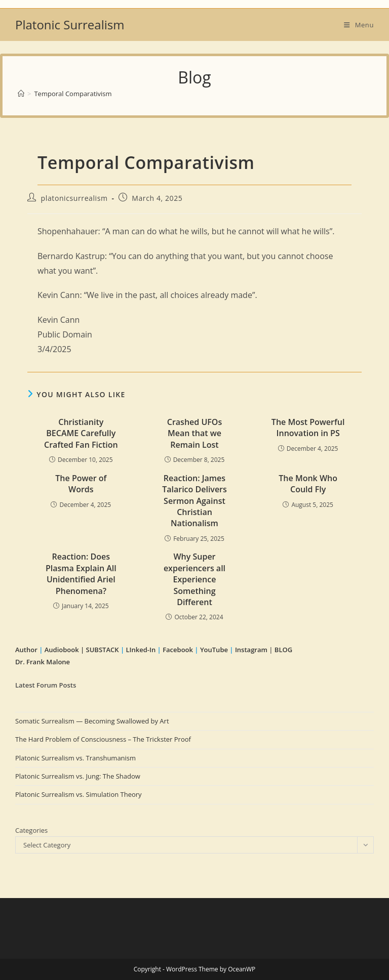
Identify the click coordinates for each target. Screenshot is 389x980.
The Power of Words (81, 484)
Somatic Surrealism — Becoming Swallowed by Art (92, 721)
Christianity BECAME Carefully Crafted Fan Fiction (81, 433)
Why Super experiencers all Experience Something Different (194, 579)
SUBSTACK (103, 650)
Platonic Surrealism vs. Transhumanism (75, 758)
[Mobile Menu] (359, 25)
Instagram (251, 650)
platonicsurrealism (74, 198)
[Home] (21, 94)
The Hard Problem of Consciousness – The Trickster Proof (103, 739)
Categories (31, 830)
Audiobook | (64, 650)
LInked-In (141, 650)
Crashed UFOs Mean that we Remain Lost (194, 433)
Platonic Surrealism (70, 25)
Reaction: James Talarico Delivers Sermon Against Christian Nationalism (194, 501)
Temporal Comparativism (73, 94)
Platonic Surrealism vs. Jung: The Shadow (78, 776)
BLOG (283, 650)
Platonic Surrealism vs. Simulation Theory (79, 794)
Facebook (178, 650)
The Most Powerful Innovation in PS (308, 428)
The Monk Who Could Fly (308, 484)
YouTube (214, 650)
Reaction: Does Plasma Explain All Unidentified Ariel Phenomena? (81, 573)
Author (27, 650)
